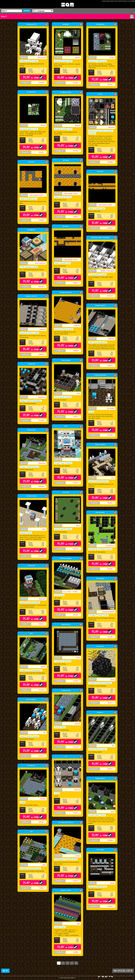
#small (22, 61)
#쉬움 (22, 267)
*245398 (42, 486)
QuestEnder (42, 397)
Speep (112, 883)
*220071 (76, 881)
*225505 (42, 556)
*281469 (42, 287)
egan (44, 865)
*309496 (111, 162)
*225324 (42, 624)
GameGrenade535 (108, 612)
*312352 (111, 85)
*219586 (76, 952)
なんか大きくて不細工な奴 (72, 592)
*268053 (42, 354)
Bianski (43, 667)
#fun (56, 397)
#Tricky (91, 274)
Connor (78, 856)
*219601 (111, 906)
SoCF (113, 812)
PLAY (33, 77)
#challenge (107, 683)
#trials (104, 887)
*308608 (111, 228)
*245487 (76, 483)
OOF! (44, 529)
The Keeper (111, 408)
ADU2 (78, 526)
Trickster (43, 799)
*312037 (42, 152)
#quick (29, 61)
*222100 (76, 747)
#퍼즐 (70, 61)
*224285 (76, 681)
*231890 (111, 503)
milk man (77, 790)
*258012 (76, 417)
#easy (63, 197)
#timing (69, 529)
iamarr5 (78, 58)
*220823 (76, 813)
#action (103, 131)
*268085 (76, 351)
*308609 (42, 220)
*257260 (111, 435)
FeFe (78, 394)
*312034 (76, 151)
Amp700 (77, 724)
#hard (91, 131)
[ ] (79, 460)
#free (28, 670)
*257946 (42, 420)
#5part (57, 197)
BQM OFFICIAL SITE (123, 971)
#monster (92, 133)
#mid (103, 208)
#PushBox (36, 603)
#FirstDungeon (37, 670)
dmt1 (113, 478)
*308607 (76, 283)
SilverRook (42, 463)
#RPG (98, 274)
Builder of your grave (108, 271)
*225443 (76, 615)
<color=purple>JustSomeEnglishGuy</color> (72, 194)
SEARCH (27, 11)
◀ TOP (5, 971)
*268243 (111, 296)
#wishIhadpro (37, 401)
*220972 (111, 769)
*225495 (111, 569)
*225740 (76, 549)
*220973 (42, 756)
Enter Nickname (40, 263)
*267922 (111, 366)
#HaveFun (105, 481)
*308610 (76, 217)
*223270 (42, 690)
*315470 (42, 83)
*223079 (111, 703)
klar (44, 733)
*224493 (111, 637)
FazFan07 (42, 599)
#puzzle (57, 61)
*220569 (111, 840)
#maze (103, 815)
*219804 (42, 888)
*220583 (42, 822)
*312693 (76, 83)
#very (63, 463)
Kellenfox (77, 326)
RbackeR (111, 127)
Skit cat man (42, 58)
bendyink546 (110, 546)
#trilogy (35, 61)
